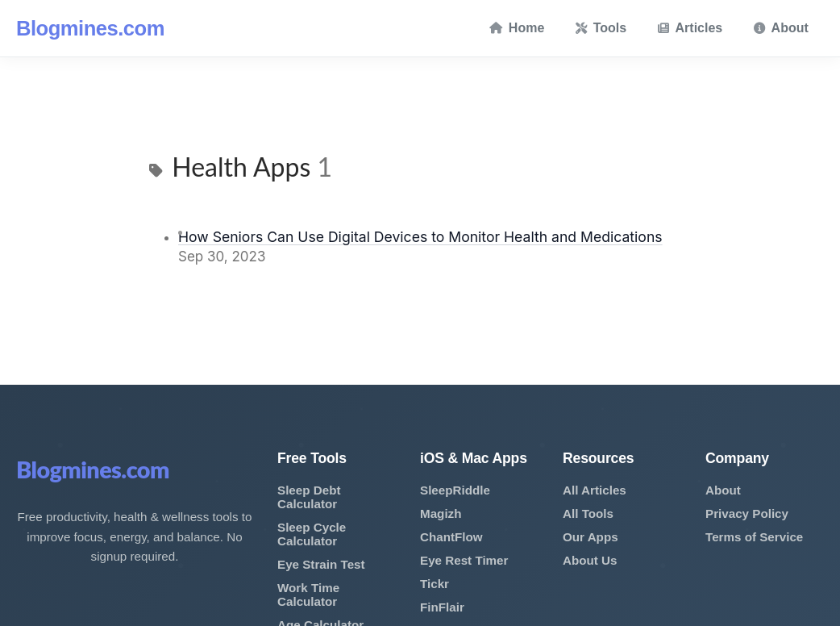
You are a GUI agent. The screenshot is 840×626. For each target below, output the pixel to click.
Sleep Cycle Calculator (312, 534)
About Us (590, 560)
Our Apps (590, 537)
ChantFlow (451, 537)
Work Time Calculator (308, 595)
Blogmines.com (90, 28)
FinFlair (442, 607)
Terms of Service (754, 537)
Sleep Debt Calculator (309, 497)
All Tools (588, 513)
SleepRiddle (455, 490)
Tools (601, 28)
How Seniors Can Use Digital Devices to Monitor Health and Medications (420, 237)
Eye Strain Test (321, 564)
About (781, 28)
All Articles (595, 490)
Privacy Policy (747, 513)
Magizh (441, 513)
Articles (690, 28)
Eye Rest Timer (464, 560)
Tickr (435, 584)
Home (517, 28)
